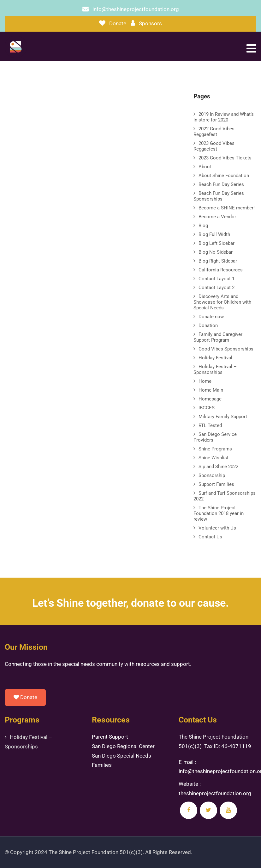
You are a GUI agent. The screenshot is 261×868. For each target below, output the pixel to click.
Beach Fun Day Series (221, 184)
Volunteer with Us (217, 528)
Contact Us (210, 537)
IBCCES (207, 408)
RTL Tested (210, 425)
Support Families (216, 484)
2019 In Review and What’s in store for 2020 (224, 117)
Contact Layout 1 (217, 279)
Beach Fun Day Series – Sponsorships (221, 196)
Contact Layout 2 (217, 288)
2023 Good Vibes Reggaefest (214, 146)
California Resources (221, 270)
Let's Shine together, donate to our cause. (130, 603)
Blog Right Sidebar (218, 261)
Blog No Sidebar (216, 252)
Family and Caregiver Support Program (218, 337)
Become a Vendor (217, 217)
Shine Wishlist (214, 458)
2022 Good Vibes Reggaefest (214, 132)
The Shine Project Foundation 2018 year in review (219, 513)
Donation (208, 325)
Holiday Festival (215, 358)
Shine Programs (215, 449)
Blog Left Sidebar (217, 243)
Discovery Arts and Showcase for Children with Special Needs (222, 302)
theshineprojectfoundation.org (215, 793)
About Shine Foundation (224, 176)
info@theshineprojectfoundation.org (136, 9)
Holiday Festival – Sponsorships (215, 369)
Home (205, 381)
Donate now (211, 317)
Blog (203, 226)
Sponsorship (212, 475)
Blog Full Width (214, 234)
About (205, 167)
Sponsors (150, 23)
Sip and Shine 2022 (218, 467)
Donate (118, 23)
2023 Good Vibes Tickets (225, 158)
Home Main (211, 390)
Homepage (210, 399)
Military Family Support (223, 417)
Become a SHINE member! (227, 208)
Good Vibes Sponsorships (226, 349)
